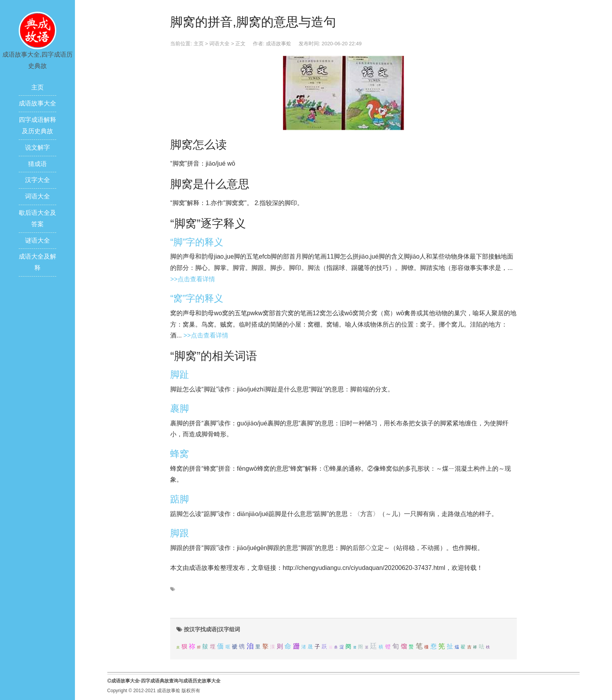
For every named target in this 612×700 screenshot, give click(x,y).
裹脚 (180, 408)
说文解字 (37, 147)
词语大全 (37, 196)
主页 (37, 87)
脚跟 (180, 533)
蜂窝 (180, 454)
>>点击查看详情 (193, 279)
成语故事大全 (37, 103)
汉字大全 (37, 180)
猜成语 (37, 164)
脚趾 (180, 374)
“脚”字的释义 (197, 242)
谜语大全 (37, 240)
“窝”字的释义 (197, 298)
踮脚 (180, 499)
